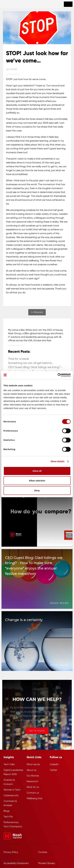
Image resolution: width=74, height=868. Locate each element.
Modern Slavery (47, 863)
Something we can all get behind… (31, 363)
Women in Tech (12, 790)
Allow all (37, 471)
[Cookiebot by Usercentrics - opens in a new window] (57, 375)
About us (31, 770)
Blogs (7, 811)
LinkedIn (54, 764)
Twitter (53, 770)
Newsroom (32, 781)
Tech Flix (8, 817)
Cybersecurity (11, 795)
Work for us (33, 787)
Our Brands (33, 776)
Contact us (33, 793)
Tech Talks (9, 764)
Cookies (43, 852)
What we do (33, 764)
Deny (37, 490)
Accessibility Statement (16, 863)
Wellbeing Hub (34, 798)
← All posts (37, 312)
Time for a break (19, 359)
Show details (58, 461)
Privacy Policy (11, 852)
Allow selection (37, 481)
